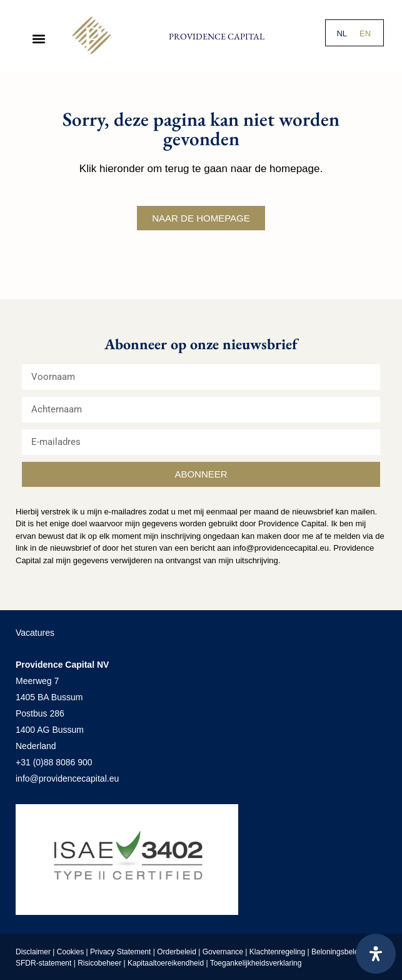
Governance (223, 952)
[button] (39, 38)
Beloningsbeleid (339, 952)
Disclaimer (33, 952)
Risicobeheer (99, 963)
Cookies (70, 952)
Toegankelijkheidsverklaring (256, 963)
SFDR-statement (43, 963)
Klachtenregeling (277, 952)
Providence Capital (217, 36)
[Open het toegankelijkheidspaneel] (376, 954)
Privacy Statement (120, 952)
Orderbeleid (177, 952)
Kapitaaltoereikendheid (166, 963)
